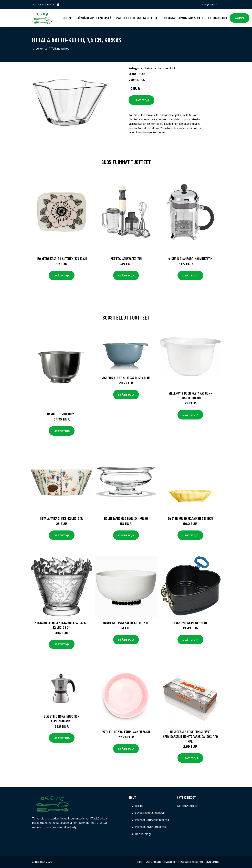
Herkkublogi (218, 18)
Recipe (67, 18)
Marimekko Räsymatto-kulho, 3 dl (126, 623)
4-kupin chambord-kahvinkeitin (190, 259)
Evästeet (170, 862)
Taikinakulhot (60, 49)
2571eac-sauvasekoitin (126, 259)
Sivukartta (212, 862)
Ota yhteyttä (154, 862)
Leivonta (41, 49)
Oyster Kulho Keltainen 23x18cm (190, 518)
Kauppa (240, 18)
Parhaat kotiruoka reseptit (138, 18)
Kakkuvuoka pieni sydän (190, 623)
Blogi (140, 862)
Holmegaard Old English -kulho (126, 518)
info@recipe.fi (210, 4)
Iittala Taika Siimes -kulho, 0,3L (62, 518)
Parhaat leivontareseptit (184, 18)
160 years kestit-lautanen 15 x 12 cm (62, 259)
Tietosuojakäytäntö (190, 862)
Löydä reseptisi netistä (94, 18)
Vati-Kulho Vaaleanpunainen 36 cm (126, 732)
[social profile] (58, 5)
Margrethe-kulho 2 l (62, 414)
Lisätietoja (141, 100)
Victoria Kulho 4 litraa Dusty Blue (126, 378)
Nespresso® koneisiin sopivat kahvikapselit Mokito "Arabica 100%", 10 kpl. (190, 736)
